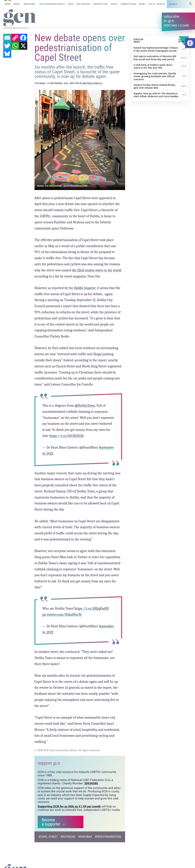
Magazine (30, 4)
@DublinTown (85, 405)
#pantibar (85, 836)
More (142, 4)
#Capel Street (48, 836)
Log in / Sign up (157, 4)
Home (8, 4)
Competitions (128, 4)
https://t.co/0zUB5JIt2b (67, 436)
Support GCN (100, 4)
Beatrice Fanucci (93, 83)
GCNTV (114, 4)
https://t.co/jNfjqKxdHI (92, 608)
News (16, 4)
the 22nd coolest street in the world (97, 270)
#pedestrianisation (108, 836)
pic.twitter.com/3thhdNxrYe (62, 614)
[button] (190, 43)
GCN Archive (83, 4)
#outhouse (68, 836)
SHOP (71, 4)
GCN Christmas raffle (52, 4)
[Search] (191, 4)
